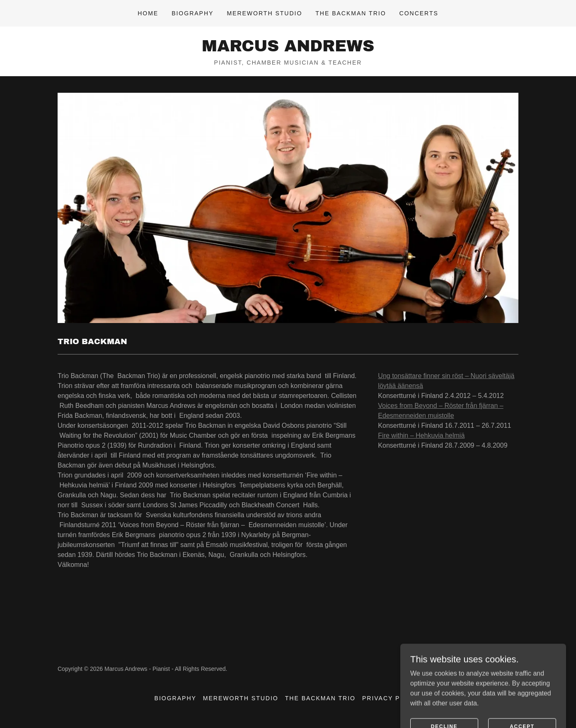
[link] (288, 49)
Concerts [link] (419, 13)
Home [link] (148, 13)
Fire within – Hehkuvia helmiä (421, 435)
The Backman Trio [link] (351, 13)
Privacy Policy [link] (392, 698)
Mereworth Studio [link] (264, 13)
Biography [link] (192, 13)
